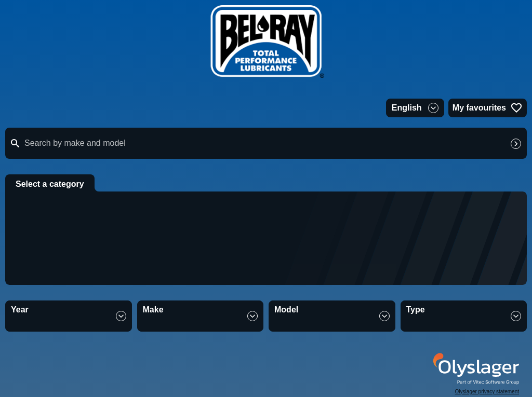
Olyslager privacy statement (487, 392)
